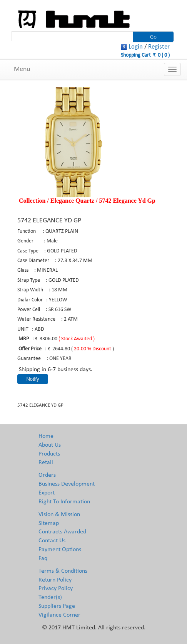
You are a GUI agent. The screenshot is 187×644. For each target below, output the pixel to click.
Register (159, 47)
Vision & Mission (59, 515)
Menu (22, 69)
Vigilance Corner (59, 615)
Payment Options (60, 550)
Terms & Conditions (63, 571)
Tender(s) (50, 597)
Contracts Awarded (62, 532)
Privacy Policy (56, 589)
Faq (43, 558)
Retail (46, 462)
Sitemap (49, 523)
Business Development (67, 484)
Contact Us (52, 541)
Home (46, 436)
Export (47, 493)
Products (49, 454)
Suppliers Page (57, 606)
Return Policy (55, 580)
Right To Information (64, 502)
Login (136, 47)
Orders (47, 475)
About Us (50, 445)
